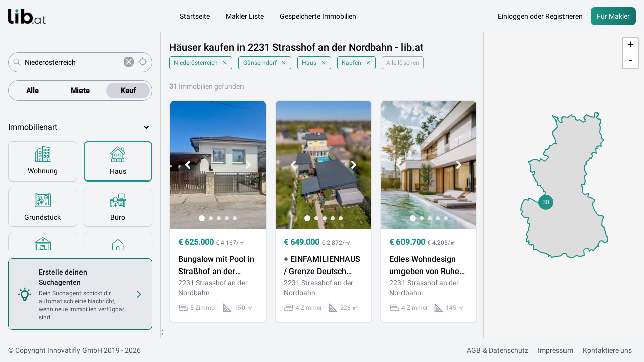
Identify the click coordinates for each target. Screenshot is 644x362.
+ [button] (631, 46)
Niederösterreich (201, 63)
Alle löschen (403, 63)
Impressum (555, 350)
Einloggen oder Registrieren (540, 16)
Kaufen (356, 63)
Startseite (195, 16)
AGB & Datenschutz (498, 350)
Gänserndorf (265, 63)
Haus (314, 63)
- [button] (631, 61)
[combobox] (72, 62)
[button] (546, 202)
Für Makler (613, 16)
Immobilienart (80, 127)
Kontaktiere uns (607, 350)
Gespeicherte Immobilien (318, 16)
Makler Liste (245, 16)
